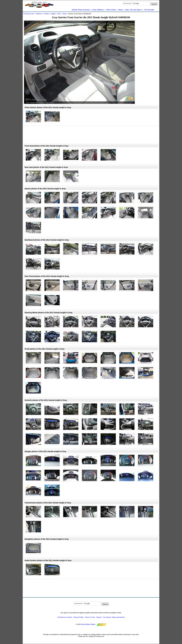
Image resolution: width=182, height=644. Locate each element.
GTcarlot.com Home (65, 617)
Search (99, 617)
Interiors (39, 14)
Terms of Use (90, 617)
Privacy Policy (79, 617)
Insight (53, 14)
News (121, 10)
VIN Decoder (149, 10)
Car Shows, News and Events (114, 617)
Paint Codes (111, 10)
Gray (65, 14)
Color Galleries (98, 10)
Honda (46, 14)
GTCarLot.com (29, 14)
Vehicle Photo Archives (81, 10)
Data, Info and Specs (133, 10)
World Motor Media (88, 624)
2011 (59, 14)
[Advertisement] (149, 58)
